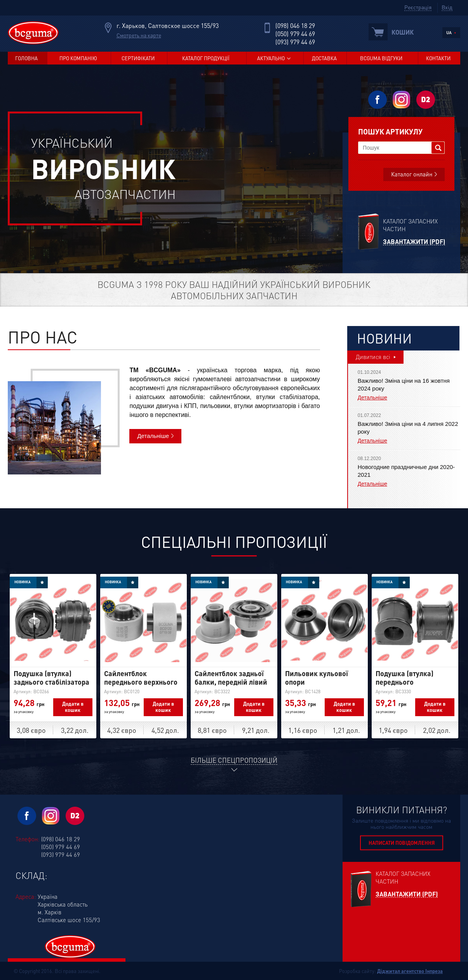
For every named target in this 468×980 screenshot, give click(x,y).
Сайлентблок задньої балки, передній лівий (231, 677)
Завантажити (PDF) (414, 242)
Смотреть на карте (139, 35)
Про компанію (78, 58)
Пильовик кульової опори (317, 677)
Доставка (324, 58)
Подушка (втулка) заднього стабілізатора (51, 677)
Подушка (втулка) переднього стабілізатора (404, 682)
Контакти (438, 58)
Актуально (271, 58)
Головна (26, 58)
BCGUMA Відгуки (381, 58)
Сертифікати (138, 58)
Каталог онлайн (412, 174)
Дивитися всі (373, 357)
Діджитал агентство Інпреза (410, 971)
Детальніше (153, 436)
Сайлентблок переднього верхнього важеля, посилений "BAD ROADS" (141, 686)
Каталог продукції (206, 58)
